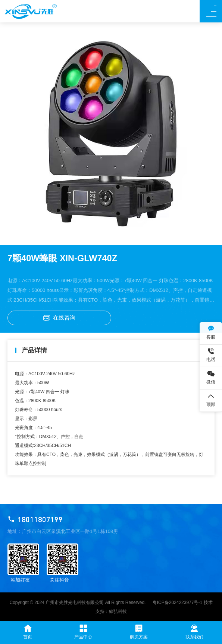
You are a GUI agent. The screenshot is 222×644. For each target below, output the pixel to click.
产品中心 (83, 632)
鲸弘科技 (118, 611)
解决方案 (139, 632)
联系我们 (194, 632)
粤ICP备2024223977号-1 (177, 603)
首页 (28, 632)
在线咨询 (59, 318)
